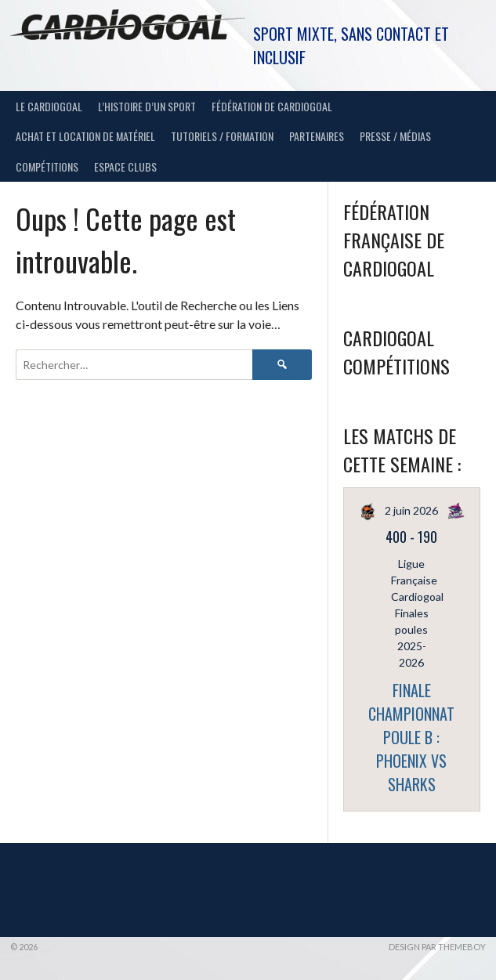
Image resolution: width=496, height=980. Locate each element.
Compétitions (47, 166)
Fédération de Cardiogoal (272, 106)
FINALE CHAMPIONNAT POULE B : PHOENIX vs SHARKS (411, 737)
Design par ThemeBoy (437, 947)
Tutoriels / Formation (222, 136)
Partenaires (317, 136)
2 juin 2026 (411, 510)
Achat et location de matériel (85, 136)
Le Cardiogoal (49, 106)
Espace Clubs (125, 166)
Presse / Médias (395, 136)
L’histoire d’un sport (147, 106)
